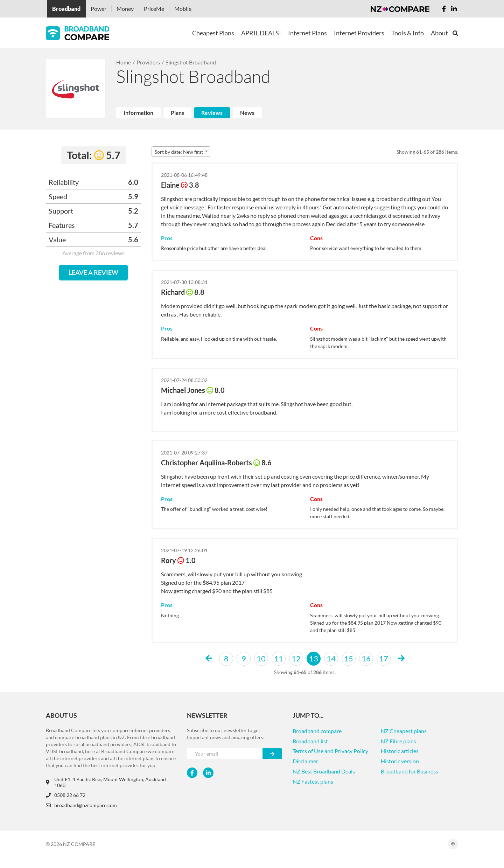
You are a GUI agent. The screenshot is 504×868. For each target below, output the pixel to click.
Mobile (183, 9)
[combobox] (181, 152)
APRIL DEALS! (261, 33)
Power (99, 9)
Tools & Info (408, 33)
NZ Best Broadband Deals (324, 771)
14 (331, 658)
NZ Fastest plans (313, 781)
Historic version (400, 761)
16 (366, 658)
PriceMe (154, 9)
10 (261, 658)
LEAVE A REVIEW (93, 272)
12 (296, 658)
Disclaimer (305, 761)
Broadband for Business (409, 771)
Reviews (212, 113)
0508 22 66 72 (66, 795)
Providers (148, 62)
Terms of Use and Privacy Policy (330, 751)
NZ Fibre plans (398, 741)
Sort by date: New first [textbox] (179, 152)
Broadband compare (317, 731)
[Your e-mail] (225, 754)
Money (125, 9)
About (439, 33)
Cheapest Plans (213, 33)
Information (138, 113)
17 (384, 658)
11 (279, 658)
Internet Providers (359, 33)
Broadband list (310, 741)
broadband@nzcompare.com (81, 805)
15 (349, 658)
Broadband (66, 9)
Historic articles (400, 751)
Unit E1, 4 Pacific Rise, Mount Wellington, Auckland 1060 (106, 782)
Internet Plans (307, 33)
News (247, 113)
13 (314, 658)
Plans (177, 113)
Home (124, 62)
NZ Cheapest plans (404, 731)
